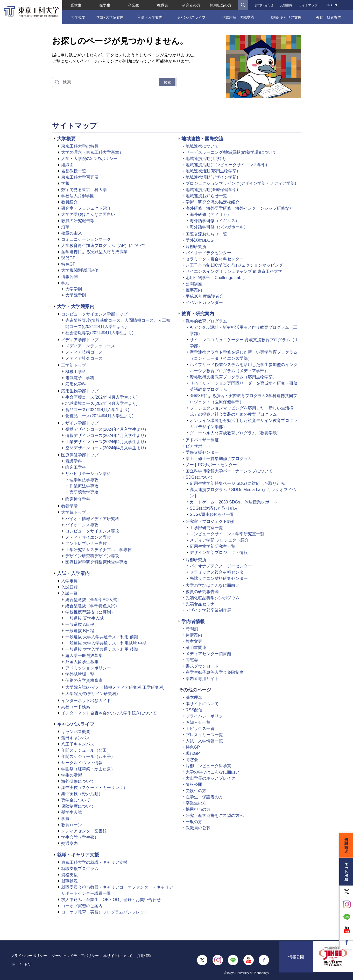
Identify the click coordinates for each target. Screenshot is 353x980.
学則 (65, 283)
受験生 (76, 5)
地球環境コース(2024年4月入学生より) (101, 403)
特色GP (68, 264)
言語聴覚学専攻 (84, 492)
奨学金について (76, 800)
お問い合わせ (264, 5)
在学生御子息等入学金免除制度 (215, 672)
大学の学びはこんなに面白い (88, 214)
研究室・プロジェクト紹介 (86, 208)
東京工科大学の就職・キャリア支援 (94, 862)
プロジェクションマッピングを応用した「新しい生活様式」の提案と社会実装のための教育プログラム (242, 411)
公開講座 (194, 284)
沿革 (65, 227)
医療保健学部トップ (80, 455)
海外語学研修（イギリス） (215, 221)
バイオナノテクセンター (208, 253)
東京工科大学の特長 (80, 146)
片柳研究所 (196, 247)
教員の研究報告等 (78, 221)
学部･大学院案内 (110, 17)
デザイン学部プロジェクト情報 (219, 553)
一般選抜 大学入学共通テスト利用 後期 (102, 649)
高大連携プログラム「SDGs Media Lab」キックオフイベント (243, 493)
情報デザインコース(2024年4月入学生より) (106, 436)
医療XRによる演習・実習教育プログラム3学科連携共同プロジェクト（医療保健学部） (243, 399)
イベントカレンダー (204, 302)
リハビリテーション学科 (88, 474)
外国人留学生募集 (82, 662)
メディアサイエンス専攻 (88, 537)
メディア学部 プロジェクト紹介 (219, 540)
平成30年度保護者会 (204, 296)
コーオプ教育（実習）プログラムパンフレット (105, 912)
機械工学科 (76, 372)
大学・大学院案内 (76, 306)
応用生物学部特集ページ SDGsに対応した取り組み (237, 483)
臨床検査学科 (78, 499)
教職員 (163, 5)
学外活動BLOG (200, 240)
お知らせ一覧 (198, 722)
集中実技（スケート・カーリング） (94, 788)
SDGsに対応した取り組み (214, 508)
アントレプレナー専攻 (86, 543)
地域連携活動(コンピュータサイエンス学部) (226, 165)
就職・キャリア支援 (78, 855)
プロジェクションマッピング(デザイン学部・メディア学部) (241, 183)
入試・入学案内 (150, 17)
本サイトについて (202, 704)
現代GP (68, 258)
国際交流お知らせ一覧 (206, 234)
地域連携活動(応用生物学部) (212, 171)
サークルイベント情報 (82, 763)
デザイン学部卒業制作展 (208, 610)
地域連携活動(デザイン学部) (212, 177)
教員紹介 (69, 202)
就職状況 (69, 881)
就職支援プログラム (80, 869)
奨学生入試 (72, 812)
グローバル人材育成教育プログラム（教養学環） (235, 433)
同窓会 (192, 660)
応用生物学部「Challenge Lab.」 (216, 278)
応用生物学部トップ (80, 391)
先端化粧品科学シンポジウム (213, 598)
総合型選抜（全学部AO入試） (93, 600)
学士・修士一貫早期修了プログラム (219, 459)
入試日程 (69, 587)
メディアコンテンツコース (90, 346)
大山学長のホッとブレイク (210, 778)
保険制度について (78, 806)
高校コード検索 (76, 707)
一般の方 (194, 822)
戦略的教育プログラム (206, 321)
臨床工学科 (76, 467)
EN (335, 5)
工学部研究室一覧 (206, 528)
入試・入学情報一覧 (204, 741)
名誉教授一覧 (74, 171)
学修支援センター (202, 452)
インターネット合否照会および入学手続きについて (109, 713)
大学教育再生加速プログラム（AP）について (103, 246)
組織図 (67, 165)
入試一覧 (69, 593)
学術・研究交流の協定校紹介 (213, 202)
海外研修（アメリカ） (210, 214)
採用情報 (144, 956)
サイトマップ (308, 5)
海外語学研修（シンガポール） (219, 227)
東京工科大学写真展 (80, 177)
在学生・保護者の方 (204, 797)
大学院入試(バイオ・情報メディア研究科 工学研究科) (115, 687)
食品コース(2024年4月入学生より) (97, 410)
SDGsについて (199, 477)
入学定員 (69, 581)
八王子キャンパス (78, 744)
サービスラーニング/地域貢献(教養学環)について (231, 152)
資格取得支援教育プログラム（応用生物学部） (233, 377)
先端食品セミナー (202, 604)
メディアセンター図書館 (84, 831)
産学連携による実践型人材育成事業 (94, 252)
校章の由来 (72, 233)
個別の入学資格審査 (84, 680)
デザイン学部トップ (80, 423)
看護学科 (74, 461)
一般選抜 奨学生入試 (84, 618)
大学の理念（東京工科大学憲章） (92, 152)
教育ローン (72, 825)
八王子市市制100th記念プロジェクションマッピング (234, 265)
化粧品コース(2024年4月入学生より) (99, 416)
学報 (65, 183)
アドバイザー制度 (202, 440)
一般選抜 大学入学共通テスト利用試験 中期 (106, 643)
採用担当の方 (221, 5)
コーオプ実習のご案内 (82, 906)
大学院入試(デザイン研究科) (92, 694)
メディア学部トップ (80, 340)
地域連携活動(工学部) (206, 159)
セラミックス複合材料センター (215, 259)
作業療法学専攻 (84, 486)
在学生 (105, 5)
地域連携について (202, 146)
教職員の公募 (198, 828)
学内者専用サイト (202, 679)
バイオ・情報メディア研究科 (92, 519)
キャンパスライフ (191, 17)
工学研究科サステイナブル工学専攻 (98, 550)
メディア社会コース (84, 358)
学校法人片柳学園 (78, 196)
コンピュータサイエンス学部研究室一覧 (227, 534)
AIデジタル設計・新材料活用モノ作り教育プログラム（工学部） (243, 330)
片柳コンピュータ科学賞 (208, 766)
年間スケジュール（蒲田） (86, 750)
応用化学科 (76, 384)
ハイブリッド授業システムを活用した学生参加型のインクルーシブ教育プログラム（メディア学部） (244, 368)
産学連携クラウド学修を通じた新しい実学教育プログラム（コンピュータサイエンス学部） (244, 355)
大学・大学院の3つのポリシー (89, 159)
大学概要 (78, 17)
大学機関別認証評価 (80, 270)
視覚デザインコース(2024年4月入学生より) (106, 429)
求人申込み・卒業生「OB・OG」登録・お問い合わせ (111, 900)
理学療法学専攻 (84, 480)
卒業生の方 (196, 803)
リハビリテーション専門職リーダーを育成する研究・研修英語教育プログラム (244, 386)
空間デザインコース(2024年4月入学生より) (106, 448)
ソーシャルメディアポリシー (75, 956)
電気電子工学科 (80, 378)
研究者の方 (191, 5)
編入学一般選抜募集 (84, 656)
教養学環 (69, 506)
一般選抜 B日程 (80, 631)
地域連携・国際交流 (238, 17)
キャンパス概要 (76, 732)
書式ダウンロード (202, 666)
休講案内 (194, 635)
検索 (167, 82)
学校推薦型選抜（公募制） (90, 612)
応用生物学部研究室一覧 (213, 546)
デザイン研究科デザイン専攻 (92, 556)
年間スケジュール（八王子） (88, 756)
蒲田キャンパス (76, 738)
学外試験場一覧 (80, 674)
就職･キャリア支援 (286, 17)
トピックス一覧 (200, 729)
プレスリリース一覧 (204, 735)
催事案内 (194, 290)
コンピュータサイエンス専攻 (92, 531)
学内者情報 (193, 621)
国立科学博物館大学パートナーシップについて (229, 471)
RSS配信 (194, 710)
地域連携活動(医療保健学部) (212, 190)
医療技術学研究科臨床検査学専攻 (96, 562)
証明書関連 (196, 648)
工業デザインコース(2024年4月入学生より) (106, 442)
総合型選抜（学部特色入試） (92, 606)
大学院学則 (76, 295)
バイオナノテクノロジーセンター (221, 566)
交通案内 (286, 5)
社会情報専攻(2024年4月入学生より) (99, 333)
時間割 (192, 629)
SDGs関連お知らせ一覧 (212, 514)
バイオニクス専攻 (82, 525)
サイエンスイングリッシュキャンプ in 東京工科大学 (234, 271)
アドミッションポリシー (88, 668)
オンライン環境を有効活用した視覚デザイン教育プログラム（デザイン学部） (244, 424)
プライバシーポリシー (206, 716)
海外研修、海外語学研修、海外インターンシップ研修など (239, 208)
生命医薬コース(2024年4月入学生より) (101, 397)
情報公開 (69, 277)
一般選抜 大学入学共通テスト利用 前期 (102, 637)
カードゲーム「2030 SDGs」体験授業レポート (234, 502)
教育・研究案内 (329, 17)
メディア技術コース (84, 352)
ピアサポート (198, 446)
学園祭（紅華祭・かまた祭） (88, 769)
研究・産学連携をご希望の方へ (215, 816)
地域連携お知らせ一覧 (206, 196)
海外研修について (78, 781)
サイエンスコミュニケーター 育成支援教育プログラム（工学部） (244, 343)
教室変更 (194, 641)
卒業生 (133, 5)
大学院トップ (74, 512)
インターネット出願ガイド (86, 701)
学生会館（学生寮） (80, 837)
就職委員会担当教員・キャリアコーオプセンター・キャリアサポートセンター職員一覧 (117, 890)
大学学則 (74, 289)
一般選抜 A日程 (80, 624)
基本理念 (194, 697)
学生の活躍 (72, 775)
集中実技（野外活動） (82, 794)
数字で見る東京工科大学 (84, 190)
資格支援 (69, 875)
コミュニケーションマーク (86, 239)
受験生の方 (196, 791)
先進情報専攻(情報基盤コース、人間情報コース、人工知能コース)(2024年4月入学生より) (118, 323)
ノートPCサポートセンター (211, 465)
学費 (65, 819)
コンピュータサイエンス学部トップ (94, 314)
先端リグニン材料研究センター (219, 578)
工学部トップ (74, 365)
